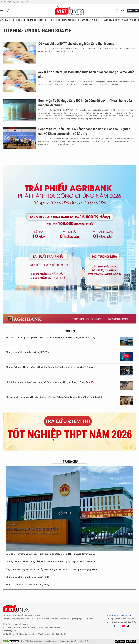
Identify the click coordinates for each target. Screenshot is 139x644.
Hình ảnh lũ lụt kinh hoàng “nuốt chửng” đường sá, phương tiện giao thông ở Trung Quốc (50, 382)
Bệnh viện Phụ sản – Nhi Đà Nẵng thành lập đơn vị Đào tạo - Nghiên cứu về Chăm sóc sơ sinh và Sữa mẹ (84, 131)
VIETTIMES (69, 11)
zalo (119, 626)
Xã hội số (10, 20)
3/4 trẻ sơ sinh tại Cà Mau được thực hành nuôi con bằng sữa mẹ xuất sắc (86, 74)
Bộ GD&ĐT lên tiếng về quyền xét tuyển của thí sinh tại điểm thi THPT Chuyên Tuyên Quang (50, 338)
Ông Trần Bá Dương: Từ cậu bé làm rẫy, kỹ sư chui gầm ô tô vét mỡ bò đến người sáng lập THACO (54, 569)
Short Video (84, 20)
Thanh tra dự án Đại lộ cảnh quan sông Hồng (27, 584)
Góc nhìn (20, 20)
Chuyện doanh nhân (111, 20)
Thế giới (95, 20)
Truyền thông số (131, 20)
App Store (120, 641)
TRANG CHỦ (70, 461)
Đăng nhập (133, 10)
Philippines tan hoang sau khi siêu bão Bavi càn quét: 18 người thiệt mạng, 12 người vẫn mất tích (54, 397)
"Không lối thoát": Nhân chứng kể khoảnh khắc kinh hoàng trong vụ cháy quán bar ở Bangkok (50, 367)
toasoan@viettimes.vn (121, 615)
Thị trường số (69, 20)
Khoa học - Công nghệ (49, 20)
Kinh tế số (32, 20)
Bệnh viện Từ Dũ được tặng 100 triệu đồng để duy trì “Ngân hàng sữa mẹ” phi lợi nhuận (85, 103)
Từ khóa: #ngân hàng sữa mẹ (37, 30)
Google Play (131, 641)
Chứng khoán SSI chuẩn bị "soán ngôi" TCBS (27, 352)
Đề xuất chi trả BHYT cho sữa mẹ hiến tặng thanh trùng (76, 43)
